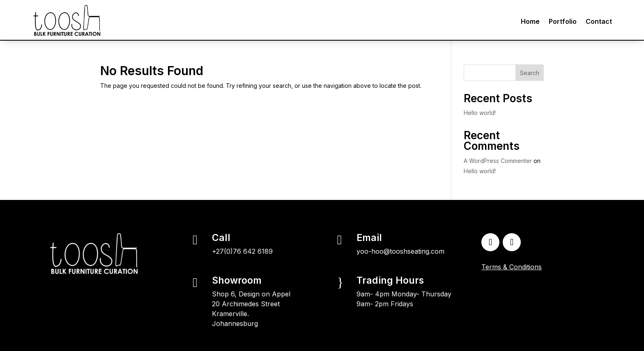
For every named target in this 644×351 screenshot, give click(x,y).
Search (530, 73)
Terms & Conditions (512, 267)
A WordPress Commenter (498, 161)
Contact (599, 21)
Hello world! (480, 113)
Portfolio (563, 21)
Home (530, 21)
